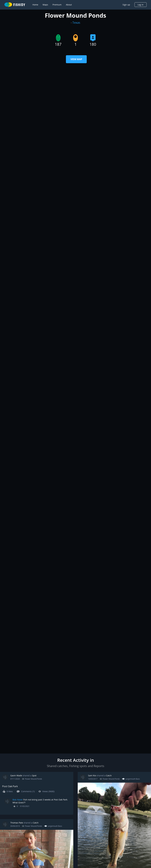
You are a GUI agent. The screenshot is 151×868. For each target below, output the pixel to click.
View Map (76, 59)
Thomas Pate (17, 823)
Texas (76, 23)
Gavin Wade (16, 775)
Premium (57, 5)
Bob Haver (18, 800)
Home (35, 5)
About (69, 5)
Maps (45, 5)
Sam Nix (92, 775)
